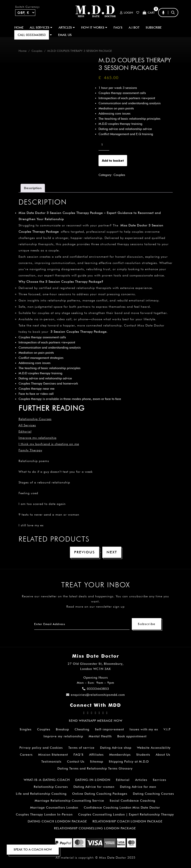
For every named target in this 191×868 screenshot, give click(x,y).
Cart (149, 13)
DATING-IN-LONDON (93, 780)
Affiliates (96, 755)
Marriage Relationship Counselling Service (69, 801)
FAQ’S (118, 27)
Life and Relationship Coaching (41, 794)
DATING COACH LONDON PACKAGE (57, 821)
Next (112, 552)
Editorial (25, 431)
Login (126, 13)
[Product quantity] (104, 145)
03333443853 (96, 689)
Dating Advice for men (138, 787)
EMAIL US (65, 35)
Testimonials (51, 761)
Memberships (120, 755)
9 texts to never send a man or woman (49, 515)
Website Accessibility (154, 748)
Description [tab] (33, 188)
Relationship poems (34, 461)
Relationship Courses (51, 787)
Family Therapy (30, 450)
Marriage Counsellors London (54, 807)
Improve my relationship (38, 438)
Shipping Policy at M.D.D (129, 761)
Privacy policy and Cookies (41, 748)
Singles (26, 729)
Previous (85, 552)
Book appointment (132, 736)
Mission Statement (53, 755)
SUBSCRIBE (154, 27)
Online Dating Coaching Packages (100, 794)
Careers (26, 755)
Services (160, 780)
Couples (37, 51)
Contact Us (76, 761)
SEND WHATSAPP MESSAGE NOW (96, 721)
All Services (27, 425)
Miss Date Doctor (113, 858)
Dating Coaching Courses (153, 794)
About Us (163, 755)
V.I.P (167, 729)
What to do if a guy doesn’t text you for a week (56, 472)
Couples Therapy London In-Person (44, 814)
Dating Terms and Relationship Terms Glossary (95, 768)
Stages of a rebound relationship (44, 482)
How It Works (94, 27)
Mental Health (100, 736)
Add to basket (113, 161)
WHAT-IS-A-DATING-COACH (47, 780)
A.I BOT (134, 27)
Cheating (82, 729)
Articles (141, 780)
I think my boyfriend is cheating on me (49, 444)
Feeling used (28, 493)
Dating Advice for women (94, 787)
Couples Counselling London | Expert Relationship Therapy (126, 814)
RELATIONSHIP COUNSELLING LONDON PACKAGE (95, 828)
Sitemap (97, 761)
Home (19, 27)
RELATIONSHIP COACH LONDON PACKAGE (127, 821)
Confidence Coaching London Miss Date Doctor (122, 807)
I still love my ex (31, 525)
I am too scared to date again (42, 504)
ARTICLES (67, 27)
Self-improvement (109, 729)
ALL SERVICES (41, 27)
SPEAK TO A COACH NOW (33, 849)
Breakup (62, 729)
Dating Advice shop (116, 748)
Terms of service (81, 748)
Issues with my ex (144, 729)
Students (143, 755)
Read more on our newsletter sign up (95, 607)
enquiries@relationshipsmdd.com (95, 695)
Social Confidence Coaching (132, 801)
